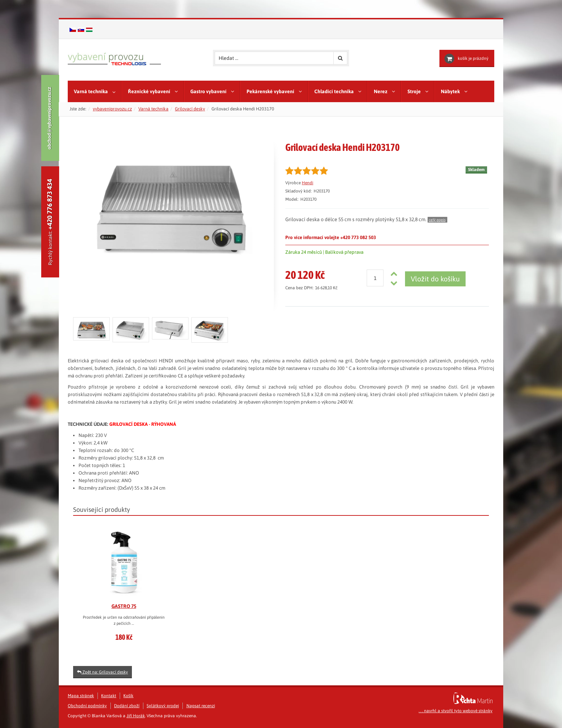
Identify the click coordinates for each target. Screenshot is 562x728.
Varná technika (153, 109)
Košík (128, 696)
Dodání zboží (127, 706)
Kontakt (109, 696)
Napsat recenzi (201, 706)
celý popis (437, 220)
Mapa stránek (81, 696)
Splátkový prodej (163, 706)
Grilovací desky (190, 109)
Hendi (308, 183)
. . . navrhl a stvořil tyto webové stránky (456, 711)
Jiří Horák (136, 716)
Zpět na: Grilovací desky (103, 672)
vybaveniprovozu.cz (112, 109)
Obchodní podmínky (87, 706)
